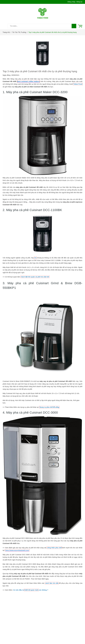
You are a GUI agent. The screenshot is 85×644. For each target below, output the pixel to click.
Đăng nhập (72, 2)
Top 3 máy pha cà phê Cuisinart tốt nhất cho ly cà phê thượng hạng (40, 71)
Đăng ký (79, 2)
